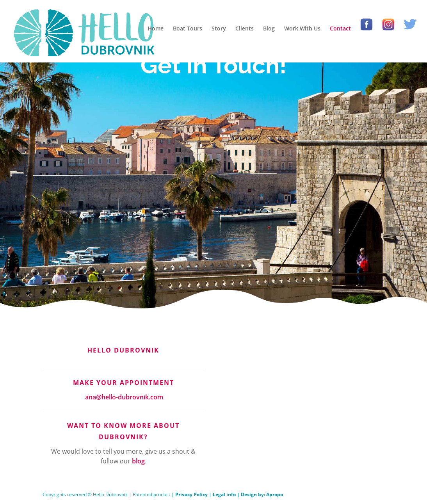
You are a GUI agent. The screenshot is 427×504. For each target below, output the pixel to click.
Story (219, 28)
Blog (269, 28)
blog (138, 461)
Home (156, 28)
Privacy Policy (191, 494)
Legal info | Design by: (239, 494)
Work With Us (302, 28)
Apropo (275, 494)
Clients (245, 28)
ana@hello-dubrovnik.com (124, 397)
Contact (340, 28)
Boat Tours (188, 28)
